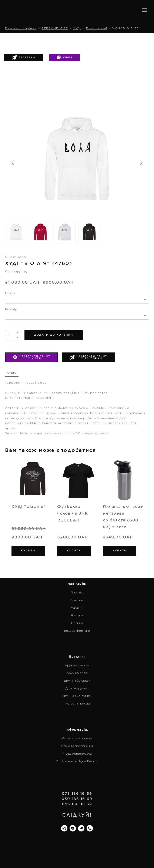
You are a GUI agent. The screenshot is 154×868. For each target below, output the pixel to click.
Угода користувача (77, 754)
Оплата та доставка (77, 738)
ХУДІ (77, 28)
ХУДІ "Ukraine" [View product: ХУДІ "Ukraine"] (29, 507)
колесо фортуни (77, 631)
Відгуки (77, 615)
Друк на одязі (77, 673)
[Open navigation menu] (145, 10)
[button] (64, 58)
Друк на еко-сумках (77, 696)
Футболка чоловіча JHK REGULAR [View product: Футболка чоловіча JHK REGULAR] (73, 513)
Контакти (77, 600)
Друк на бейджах (77, 681)
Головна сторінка (21, 28)
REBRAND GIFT (55, 28)
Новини (77, 623)
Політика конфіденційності (77, 761)
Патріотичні (97, 28)
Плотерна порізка (77, 703)
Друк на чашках (77, 665)
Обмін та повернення (77, 746)
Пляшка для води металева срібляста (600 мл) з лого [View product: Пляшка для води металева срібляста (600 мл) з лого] (123, 517)
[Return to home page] (32, 10)
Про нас (77, 592)
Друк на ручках (77, 688)
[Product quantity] (12, 335)
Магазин (77, 608)
